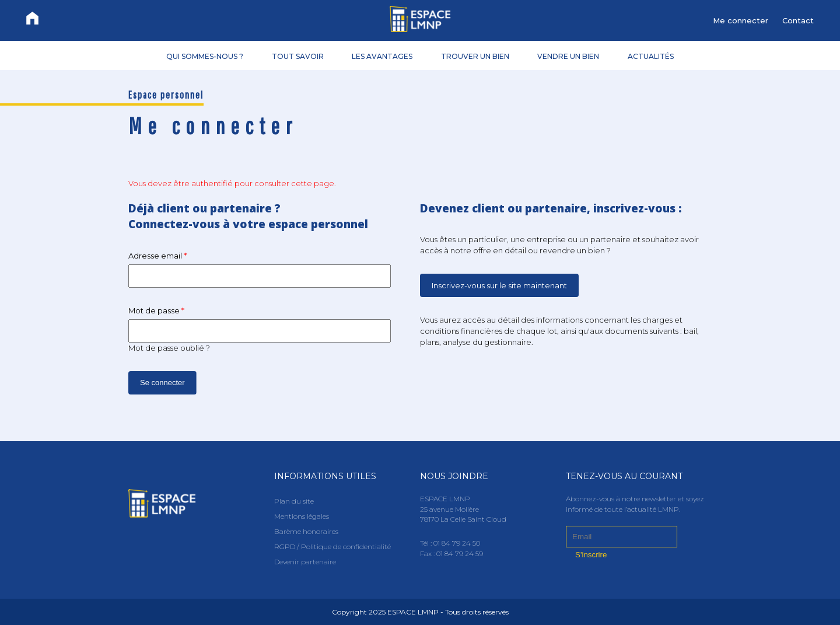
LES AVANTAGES (382, 56)
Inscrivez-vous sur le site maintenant (499, 285)
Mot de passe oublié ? (169, 348)
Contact (798, 20)
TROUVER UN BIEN (475, 56)
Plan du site (294, 501)
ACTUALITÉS (651, 56)
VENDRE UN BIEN (568, 56)
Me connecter (741, 20)
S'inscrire (591, 555)
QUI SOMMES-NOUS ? (205, 56)
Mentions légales (302, 516)
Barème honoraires (306, 531)
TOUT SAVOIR (298, 56)
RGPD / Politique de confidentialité (332, 547)
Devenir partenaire (305, 562)
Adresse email (157, 256)
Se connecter (162, 383)
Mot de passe (156, 310)
